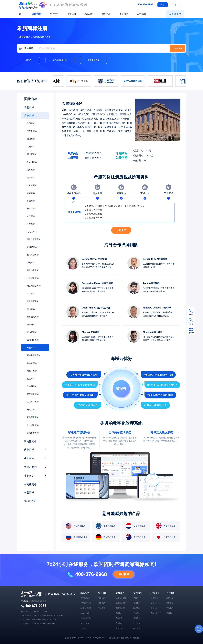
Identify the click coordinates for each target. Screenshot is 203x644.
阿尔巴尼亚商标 (34, 239)
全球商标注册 (121, 598)
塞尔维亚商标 (33, 270)
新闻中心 (170, 613)
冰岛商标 (31, 294)
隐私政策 (137, 638)
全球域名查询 (86, 603)
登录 (175, 5)
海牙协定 (137, 623)
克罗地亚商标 (33, 394)
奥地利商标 (32, 387)
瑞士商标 (31, 178)
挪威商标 (31, 263)
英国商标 (31, 123)
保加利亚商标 (33, 340)
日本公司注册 (156, 603)
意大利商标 (32, 162)
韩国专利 (137, 618)
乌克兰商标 (32, 232)
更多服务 (124, 14)
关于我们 (141, 14)
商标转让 (119, 613)
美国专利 (137, 603)
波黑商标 (31, 379)
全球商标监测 (121, 608)
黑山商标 (31, 309)
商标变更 (119, 628)
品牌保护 (106, 14)
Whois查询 (85, 623)
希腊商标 (31, 348)
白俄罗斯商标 (33, 433)
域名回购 (89, 14)
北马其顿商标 (33, 255)
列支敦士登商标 (34, 286)
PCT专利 (137, 628)
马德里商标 (30, 442)
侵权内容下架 (86, 618)
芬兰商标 (31, 201)
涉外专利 (54, 14)
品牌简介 (170, 598)
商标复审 (119, 618)
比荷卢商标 (32, 185)
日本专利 (137, 613)
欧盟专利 (137, 608)
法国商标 (31, 147)
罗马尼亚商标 (33, 418)
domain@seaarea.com (39, 612)
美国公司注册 (156, 613)
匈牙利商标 (32, 325)
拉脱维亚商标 (33, 278)
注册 (163, 5)
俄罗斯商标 (32, 131)
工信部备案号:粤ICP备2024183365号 (77, 638)
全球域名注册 (86, 598)
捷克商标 (31, 193)
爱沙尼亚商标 (33, 425)
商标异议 (119, 623)
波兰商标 (31, 216)
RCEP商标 (30, 501)
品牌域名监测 (86, 608)
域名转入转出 (86, 613)
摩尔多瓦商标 (33, 301)
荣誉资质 (170, 603)
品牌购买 (101, 608)
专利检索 (137, 598)
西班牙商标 (32, 154)
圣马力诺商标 (33, 402)
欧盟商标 (29, 108)
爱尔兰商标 (32, 209)
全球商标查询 (121, 603)
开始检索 (179, 48)
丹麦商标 (31, 224)
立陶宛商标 (32, 247)
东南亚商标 (30, 485)
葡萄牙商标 (32, 371)
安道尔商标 (32, 410)
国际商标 (37, 14)
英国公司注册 (156, 608)
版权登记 (154, 598)
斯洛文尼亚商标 (34, 356)
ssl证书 (83, 628)
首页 (21, 14)
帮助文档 (170, 608)
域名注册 (71, 14)
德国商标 (31, 139)
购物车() (175, 14)
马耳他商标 (32, 363)
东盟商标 (29, 493)
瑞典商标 (31, 170)
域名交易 (101, 603)
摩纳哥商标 (32, 332)
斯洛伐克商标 (33, 317)
